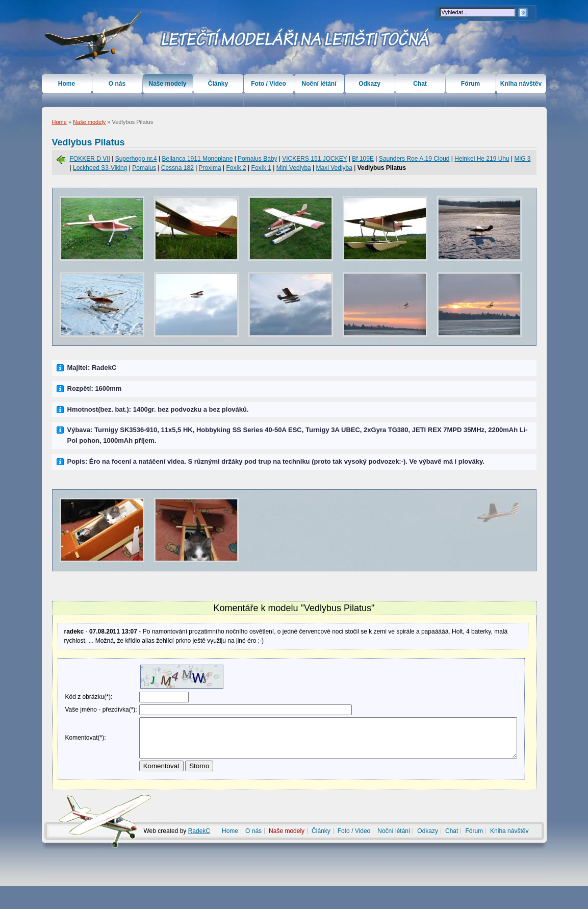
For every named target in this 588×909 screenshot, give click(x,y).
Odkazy (369, 84)
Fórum (470, 84)
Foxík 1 (261, 168)
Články (218, 84)
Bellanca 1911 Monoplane (198, 159)
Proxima (210, 168)
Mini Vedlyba (294, 168)
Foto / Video (268, 84)
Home (59, 122)
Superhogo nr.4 (136, 159)
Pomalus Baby (257, 159)
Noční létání (319, 84)
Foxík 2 (236, 168)
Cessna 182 (177, 168)
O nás (117, 84)
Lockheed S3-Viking (100, 168)
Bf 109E (363, 159)
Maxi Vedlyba (334, 168)
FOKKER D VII (90, 159)
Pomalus (144, 168)
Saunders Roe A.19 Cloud (414, 159)
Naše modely (89, 122)
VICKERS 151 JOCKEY (314, 159)
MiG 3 (523, 159)
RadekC (199, 854)
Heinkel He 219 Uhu (482, 159)
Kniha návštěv (521, 84)
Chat (420, 84)
